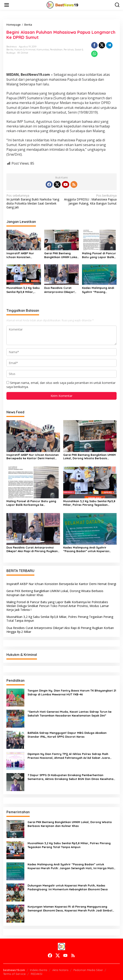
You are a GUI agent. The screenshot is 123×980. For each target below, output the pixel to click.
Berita (10, 50)
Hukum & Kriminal (25, 50)
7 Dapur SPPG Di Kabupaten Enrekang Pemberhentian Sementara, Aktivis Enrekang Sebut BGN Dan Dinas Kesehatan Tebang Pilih (71, 777)
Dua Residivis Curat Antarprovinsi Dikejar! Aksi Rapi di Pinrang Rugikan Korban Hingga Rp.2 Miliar (61, 290)
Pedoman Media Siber (88, 970)
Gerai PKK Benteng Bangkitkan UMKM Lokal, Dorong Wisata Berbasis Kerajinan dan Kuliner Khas (61, 255)
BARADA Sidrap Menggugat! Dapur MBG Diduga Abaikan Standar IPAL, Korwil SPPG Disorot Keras (67, 735)
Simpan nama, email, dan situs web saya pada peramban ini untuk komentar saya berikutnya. (61, 385)
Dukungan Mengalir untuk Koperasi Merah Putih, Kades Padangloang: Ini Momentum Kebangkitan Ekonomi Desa (68, 887)
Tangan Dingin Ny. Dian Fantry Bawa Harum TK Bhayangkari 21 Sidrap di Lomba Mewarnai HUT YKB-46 (72, 692)
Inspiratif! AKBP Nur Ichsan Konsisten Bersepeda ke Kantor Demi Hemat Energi (22, 255)
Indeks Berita (39, 970)
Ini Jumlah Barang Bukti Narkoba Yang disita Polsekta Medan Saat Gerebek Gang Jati (33, 201)
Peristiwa (69, 50)
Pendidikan (56, 50)
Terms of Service (14, 974)
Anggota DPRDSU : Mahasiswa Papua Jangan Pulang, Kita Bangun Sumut (90, 199)
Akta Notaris (60, 970)
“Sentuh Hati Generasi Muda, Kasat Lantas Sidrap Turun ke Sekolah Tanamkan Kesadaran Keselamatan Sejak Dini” (70, 714)
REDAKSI (37, 974)
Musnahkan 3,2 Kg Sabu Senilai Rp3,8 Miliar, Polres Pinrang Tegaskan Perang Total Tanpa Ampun (23, 290)
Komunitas (43, 50)
